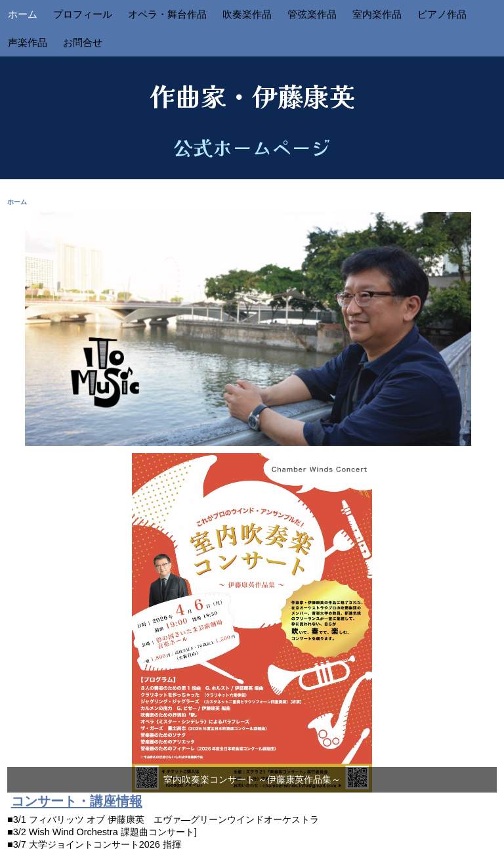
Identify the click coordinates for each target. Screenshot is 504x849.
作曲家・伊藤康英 (252, 95)
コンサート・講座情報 (77, 801)
